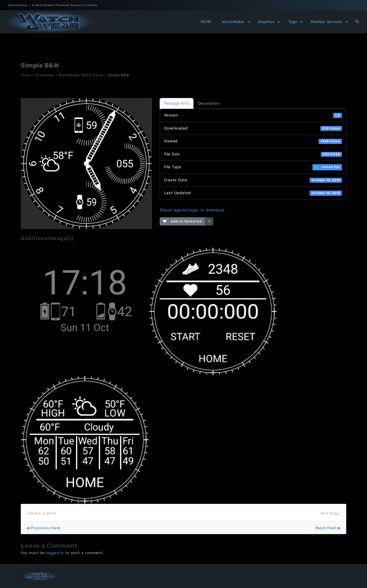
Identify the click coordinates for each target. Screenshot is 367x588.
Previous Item (45, 528)
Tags (293, 22)
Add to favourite (182, 221)
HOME (206, 22)
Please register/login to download (192, 210)
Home (26, 75)
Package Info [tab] (177, 103)
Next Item (326, 528)
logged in (55, 553)
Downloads (45, 75)
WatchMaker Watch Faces (81, 75)
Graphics (266, 22)
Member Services (327, 22)
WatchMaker (233, 22)
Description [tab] (209, 103)
